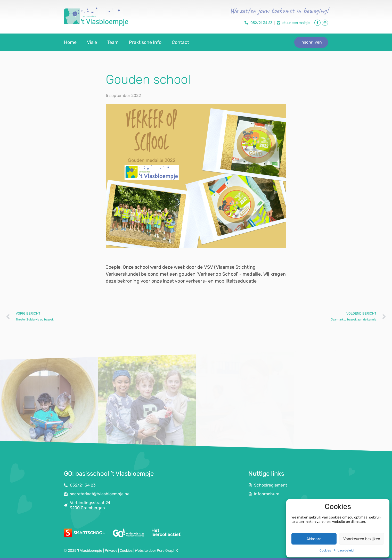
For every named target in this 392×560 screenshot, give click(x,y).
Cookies (325, 550)
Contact (180, 42)
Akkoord (314, 539)
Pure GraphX (167, 551)
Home (70, 42)
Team (113, 42)
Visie (92, 42)
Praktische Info (145, 42)
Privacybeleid (344, 550)
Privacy (111, 551)
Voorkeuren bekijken (362, 539)
